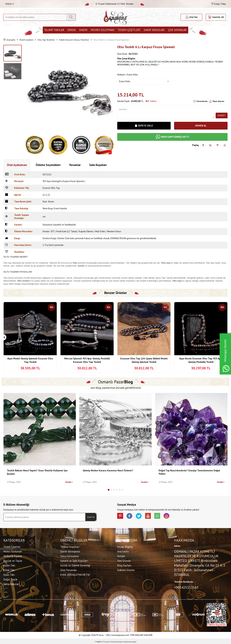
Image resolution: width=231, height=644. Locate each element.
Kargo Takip (219, 4)
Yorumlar (75, 165)
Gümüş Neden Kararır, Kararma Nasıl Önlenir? (108, 470)
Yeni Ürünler (124, 560)
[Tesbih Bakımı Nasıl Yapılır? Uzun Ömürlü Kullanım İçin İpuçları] (40, 429)
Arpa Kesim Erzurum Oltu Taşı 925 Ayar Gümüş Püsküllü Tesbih (201, 360)
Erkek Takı (9, 570)
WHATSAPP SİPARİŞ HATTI (172, 137)
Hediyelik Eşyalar (13, 556)
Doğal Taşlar (11, 579)
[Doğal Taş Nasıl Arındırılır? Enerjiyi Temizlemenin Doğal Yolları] (191, 429)
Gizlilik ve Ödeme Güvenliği (75, 565)
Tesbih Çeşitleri (129, 30)
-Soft (98, 641)
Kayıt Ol (91, 517)
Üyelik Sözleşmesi (70, 551)
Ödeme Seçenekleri (48, 165)
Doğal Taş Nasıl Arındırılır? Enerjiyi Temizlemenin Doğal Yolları (189, 472)
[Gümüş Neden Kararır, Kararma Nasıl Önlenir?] (115, 429)
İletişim (9, 4)
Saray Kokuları (154, 30)
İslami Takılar (54, 30)
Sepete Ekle (144, 126)
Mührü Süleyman (102, 30)
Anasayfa (9, 40)
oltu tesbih (141, 281)
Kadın (83, 30)
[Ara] (71, 17)
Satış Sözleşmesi (70, 556)
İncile (69, 482)
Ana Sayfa (123, 551)
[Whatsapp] (162, 516)
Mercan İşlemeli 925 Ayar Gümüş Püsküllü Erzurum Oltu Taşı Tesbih (87, 360)
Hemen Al (201, 126)
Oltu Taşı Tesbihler (46, 40)
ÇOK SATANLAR (177, 30)
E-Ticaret (106, 641)
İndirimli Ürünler (126, 570)
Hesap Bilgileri (125, 546)
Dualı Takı (9, 574)
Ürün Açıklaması (17, 165)
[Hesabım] (191, 17)
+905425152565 (186, 587)
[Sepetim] (216, 17)
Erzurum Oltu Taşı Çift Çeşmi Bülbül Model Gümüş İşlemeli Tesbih (144, 360)
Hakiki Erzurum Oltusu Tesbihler (74, 40)
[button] (3, 337)
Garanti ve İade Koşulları (74, 560)
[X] (141, 516)
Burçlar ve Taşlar (13, 560)
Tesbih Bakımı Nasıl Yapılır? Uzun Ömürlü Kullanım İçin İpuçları (37, 472)
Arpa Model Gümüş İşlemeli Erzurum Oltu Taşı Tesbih (30, 360)
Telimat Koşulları (70, 546)
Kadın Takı (9, 565)
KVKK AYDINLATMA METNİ (75, 574)
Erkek (72, 30)
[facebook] (131, 516)
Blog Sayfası (124, 565)
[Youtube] (152, 516)
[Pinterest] (121, 516)
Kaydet (222, 115)
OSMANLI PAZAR (118, 238)
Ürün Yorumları (69, 570)
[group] (69, 89)
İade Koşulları (98, 165)
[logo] (115, 17)
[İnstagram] (172, 516)
